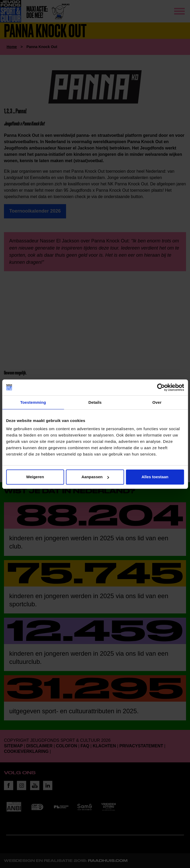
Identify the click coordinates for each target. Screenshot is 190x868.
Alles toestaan (155, 477)
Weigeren (35, 477)
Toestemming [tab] (33, 402)
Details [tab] (95, 402)
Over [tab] (157, 402)
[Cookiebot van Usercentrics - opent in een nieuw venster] (161, 387)
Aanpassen (95, 477)
